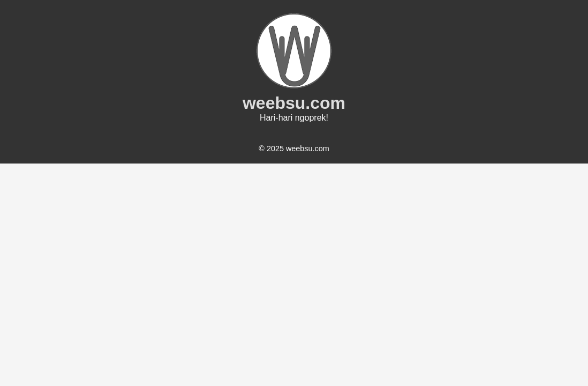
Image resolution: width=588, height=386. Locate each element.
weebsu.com (294, 103)
